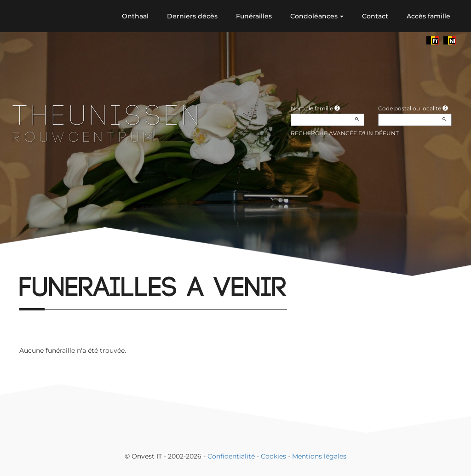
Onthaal (135, 16)
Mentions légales (319, 456)
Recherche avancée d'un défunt (345, 133)
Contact (375, 16)
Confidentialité (231, 456)
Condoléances (317, 16)
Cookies (273, 456)
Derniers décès (192, 16)
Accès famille (428, 16)
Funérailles (254, 16)
